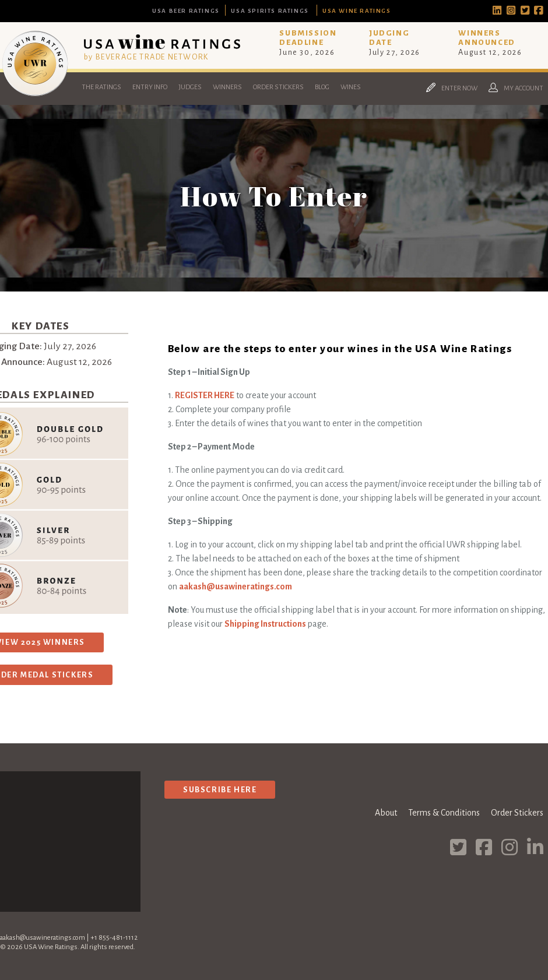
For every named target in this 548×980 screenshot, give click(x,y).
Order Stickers (278, 87)
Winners (227, 87)
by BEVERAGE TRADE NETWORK (146, 57)
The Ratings (101, 87)
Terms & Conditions (444, 813)
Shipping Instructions (265, 624)
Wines (351, 87)
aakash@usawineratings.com (236, 586)
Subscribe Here (220, 790)
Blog (322, 87)
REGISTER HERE (205, 395)
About (386, 813)
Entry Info (150, 87)
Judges (190, 87)
